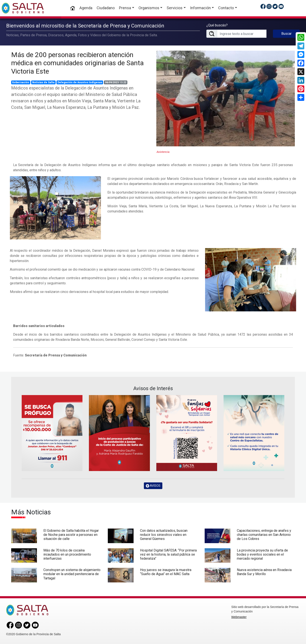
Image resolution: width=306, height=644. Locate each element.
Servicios (175, 8)
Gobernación (21, 82)
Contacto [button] (226, 8)
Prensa (125, 8)
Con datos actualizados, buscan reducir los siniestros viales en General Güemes (164, 535)
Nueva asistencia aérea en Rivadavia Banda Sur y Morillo (264, 572)
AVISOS (153, 486)
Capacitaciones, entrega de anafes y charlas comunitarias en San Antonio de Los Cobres (264, 535)
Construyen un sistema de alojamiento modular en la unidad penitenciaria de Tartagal (72, 574)
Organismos (149, 8)
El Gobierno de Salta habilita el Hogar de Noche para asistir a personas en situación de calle (71, 535)
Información (200, 8)
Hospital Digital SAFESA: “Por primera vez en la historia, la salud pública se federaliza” (168, 554)
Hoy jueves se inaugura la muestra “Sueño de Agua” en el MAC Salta (166, 572)
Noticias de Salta (43, 82)
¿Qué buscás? (217, 25)
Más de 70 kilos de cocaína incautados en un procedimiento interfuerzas (67, 554)
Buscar (286, 34)
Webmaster (239, 617)
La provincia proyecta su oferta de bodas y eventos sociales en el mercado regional (262, 554)
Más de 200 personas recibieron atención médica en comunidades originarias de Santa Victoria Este (77, 63)
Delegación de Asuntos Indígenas (80, 82)
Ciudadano (106, 8)
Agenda (86, 8)
